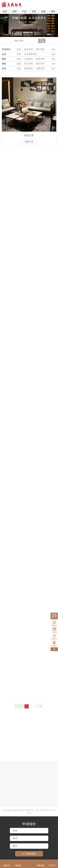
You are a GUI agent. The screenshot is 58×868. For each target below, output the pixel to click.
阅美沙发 (29, 136)
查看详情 (29, 143)
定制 (34, 11)
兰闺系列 (28, 59)
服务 (53, 11)
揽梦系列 (40, 59)
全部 (19, 49)
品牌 (15, 11)
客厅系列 (28, 49)
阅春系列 (28, 69)
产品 (24, 11)
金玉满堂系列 (31, 54)
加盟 (43, 11)
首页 (5, 11)
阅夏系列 (40, 69)
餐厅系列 (40, 49)
